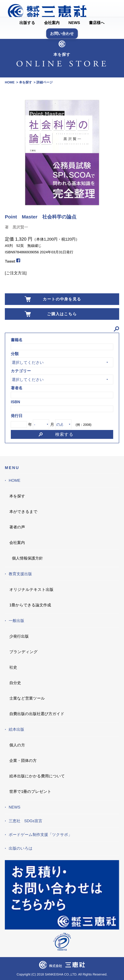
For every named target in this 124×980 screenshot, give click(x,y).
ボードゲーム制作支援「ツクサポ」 (40, 835)
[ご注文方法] (16, 273)
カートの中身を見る (62, 299)
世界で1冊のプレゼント (30, 791)
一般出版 (16, 621)
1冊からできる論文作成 (30, 605)
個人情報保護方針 (27, 558)
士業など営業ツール (27, 698)
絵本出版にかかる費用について (37, 776)
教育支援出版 (20, 574)
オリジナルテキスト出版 (31, 589)
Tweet (10, 261)
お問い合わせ (62, 33)
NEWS (74, 23)
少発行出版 (19, 636)
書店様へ (97, 23)
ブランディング (23, 652)
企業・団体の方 (23, 760)
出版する (27, 23)
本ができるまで (23, 512)
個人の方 (17, 745)
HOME (15, 480)
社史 (13, 667)
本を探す (17, 496)
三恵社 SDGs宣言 (26, 821)
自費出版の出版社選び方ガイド (37, 714)
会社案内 (52, 23)
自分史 (15, 683)
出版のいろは (21, 848)
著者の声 (17, 527)
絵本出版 (16, 729)
